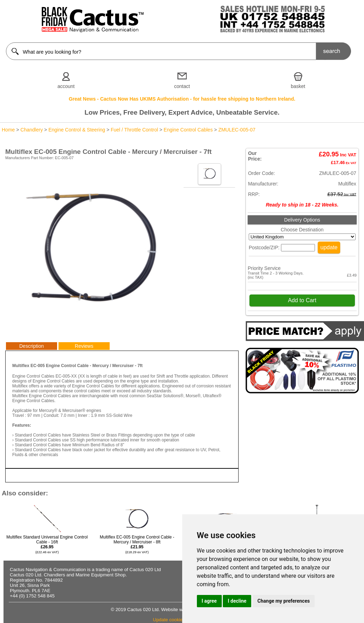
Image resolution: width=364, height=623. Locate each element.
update (329, 247)
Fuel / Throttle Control (134, 130)
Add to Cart (302, 300)
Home (8, 130)
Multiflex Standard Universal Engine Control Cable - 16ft (47, 544)
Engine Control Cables (188, 130)
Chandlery (32, 130)
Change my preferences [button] (284, 601)
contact (182, 86)
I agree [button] (209, 601)
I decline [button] (237, 601)
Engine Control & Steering (77, 130)
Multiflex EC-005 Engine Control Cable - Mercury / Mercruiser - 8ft (137, 544)
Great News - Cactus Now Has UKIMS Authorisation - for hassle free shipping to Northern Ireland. (182, 99)
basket (298, 86)
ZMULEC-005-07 (237, 130)
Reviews (84, 346)
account (66, 86)
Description (32, 346)
